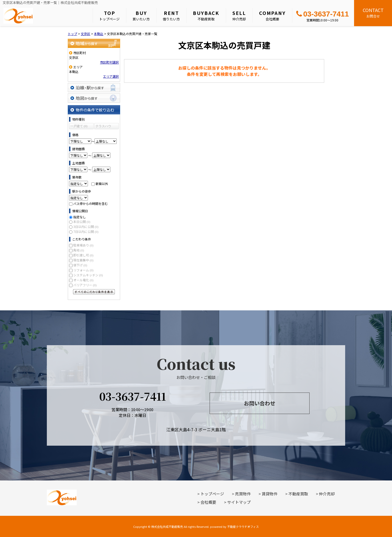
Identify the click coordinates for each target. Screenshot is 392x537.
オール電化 (83, 280)
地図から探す (94, 98)
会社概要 (272, 15)
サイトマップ (239, 502)
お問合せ (373, 13)
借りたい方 (171, 15)
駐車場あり (83, 245)
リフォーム (83, 270)
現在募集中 (83, 260)
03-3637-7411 (323, 14)
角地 (79, 250)
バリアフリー (85, 285)
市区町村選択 (109, 62)
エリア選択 (111, 76)
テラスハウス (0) (103, 127)
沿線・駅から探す (94, 88)
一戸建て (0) (79, 126)
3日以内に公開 (86, 226)
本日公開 (82, 222)
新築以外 (102, 184)
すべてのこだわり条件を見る (94, 292)
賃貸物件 (270, 494)
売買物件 (243, 494)
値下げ (80, 265)
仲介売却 (239, 15)
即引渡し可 (83, 255)
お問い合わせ (260, 403)
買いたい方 (141, 15)
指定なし (80, 217)
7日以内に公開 (86, 231)
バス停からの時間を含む (91, 203)
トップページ (109, 15)
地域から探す (94, 43)
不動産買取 (206, 15)
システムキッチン (88, 275)
